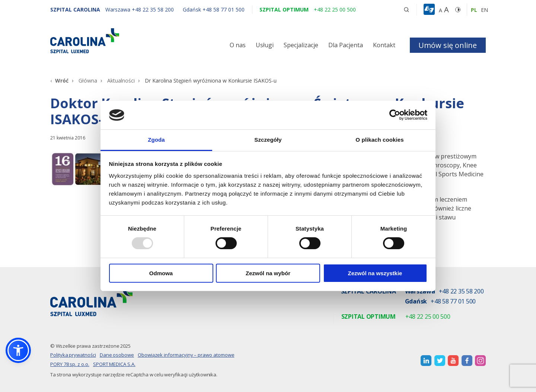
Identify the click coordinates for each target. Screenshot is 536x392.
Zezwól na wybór (268, 273)
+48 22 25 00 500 (428, 317)
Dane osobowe (117, 355)
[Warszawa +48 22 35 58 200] (140, 9)
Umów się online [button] (448, 45)
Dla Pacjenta (346, 45)
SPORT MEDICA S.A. (114, 364)
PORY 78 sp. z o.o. (70, 364)
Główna (88, 81)
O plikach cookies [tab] (379, 140)
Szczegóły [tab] (268, 140)
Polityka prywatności (73, 355)
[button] (430, 10)
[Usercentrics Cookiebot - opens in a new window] (395, 115)
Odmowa (161, 273)
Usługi (265, 45)
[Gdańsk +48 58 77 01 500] (210, 9)
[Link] (119, 41)
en (484, 10)
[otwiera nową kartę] (426, 361)
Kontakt (384, 45)
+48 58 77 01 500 (453, 302)
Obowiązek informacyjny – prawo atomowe (186, 355)
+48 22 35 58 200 (461, 292)
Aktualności (121, 81)
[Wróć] (59, 81)
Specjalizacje (301, 45)
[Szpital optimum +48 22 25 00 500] (308, 9)
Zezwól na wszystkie (375, 273)
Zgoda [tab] (156, 140)
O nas (238, 45)
